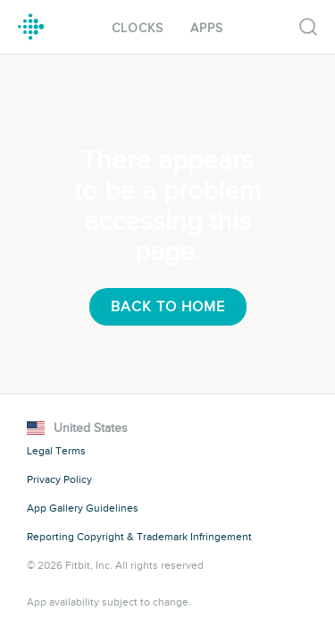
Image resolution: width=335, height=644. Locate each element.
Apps (207, 28)
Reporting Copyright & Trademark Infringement (139, 537)
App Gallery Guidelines (83, 508)
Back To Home (168, 307)
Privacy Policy (59, 479)
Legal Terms (56, 451)
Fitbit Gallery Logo (31, 27)
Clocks (138, 28)
